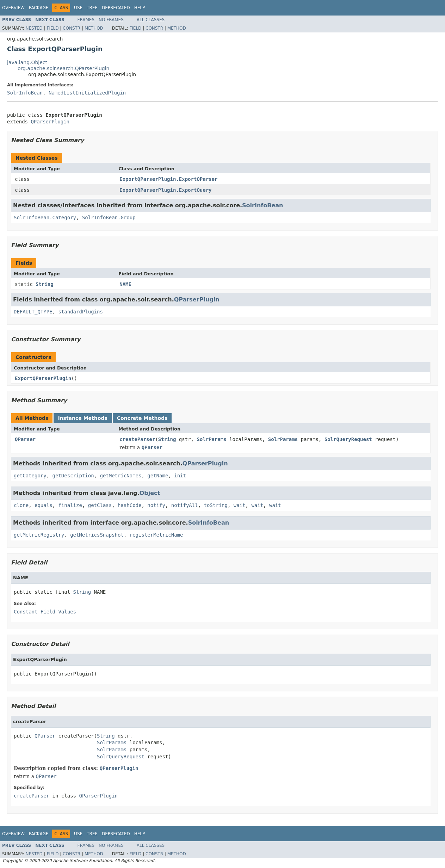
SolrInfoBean (25, 93)
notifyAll (185, 505)
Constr (72, 28)
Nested (34, 28)
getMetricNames (120, 476)
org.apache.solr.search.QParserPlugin (63, 68)
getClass (100, 505)
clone (21, 505)
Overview (13, 8)
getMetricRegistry (39, 535)
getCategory (30, 476)
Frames (86, 20)
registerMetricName (156, 535)
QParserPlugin (50, 122)
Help (140, 8)
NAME (125, 284)
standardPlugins (80, 312)
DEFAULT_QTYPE (33, 312)
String (45, 284)
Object (150, 493)
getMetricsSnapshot (97, 535)
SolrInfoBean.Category (45, 218)
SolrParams (211, 439)
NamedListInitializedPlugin (87, 93)
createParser (137, 439)
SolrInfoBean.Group (109, 218)
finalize (70, 505)
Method (94, 28)
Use (78, 8)
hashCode (129, 505)
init (180, 476)
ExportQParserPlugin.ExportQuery (165, 190)
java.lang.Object (27, 62)
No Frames (111, 20)
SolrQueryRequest (348, 439)
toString (216, 505)
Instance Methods (82, 418)
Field (52, 28)
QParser (25, 439)
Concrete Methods (142, 418)
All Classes (151, 20)
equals (44, 505)
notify (156, 505)
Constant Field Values (45, 612)
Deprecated (116, 8)
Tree (92, 8)
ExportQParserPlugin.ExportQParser (168, 179)
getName (158, 476)
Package (39, 8)
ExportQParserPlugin (43, 378)
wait (240, 505)
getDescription (73, 476)
